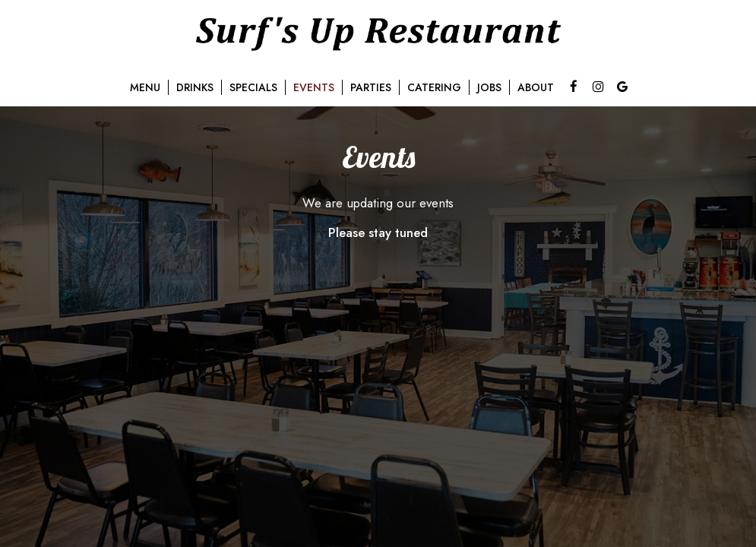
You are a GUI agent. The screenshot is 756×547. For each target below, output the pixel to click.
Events (314, 87)
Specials (253, 87)
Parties (371, 87)
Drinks (195, 87)
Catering (434, 87)
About (536, 87)
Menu (145, 87)
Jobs (489, 87)
